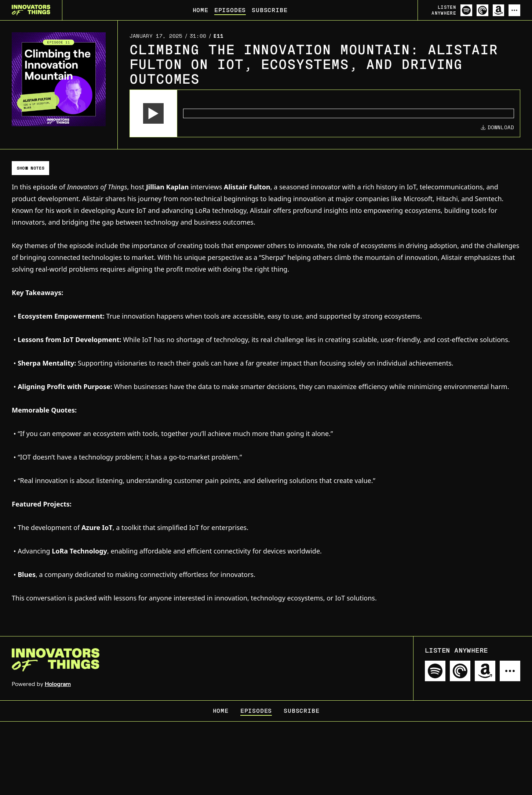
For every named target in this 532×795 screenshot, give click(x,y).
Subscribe (269, 10)
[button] (153, 113)
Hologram (58, 684)
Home (201, 10)
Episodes (230, 10)
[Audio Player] (325, 113)
